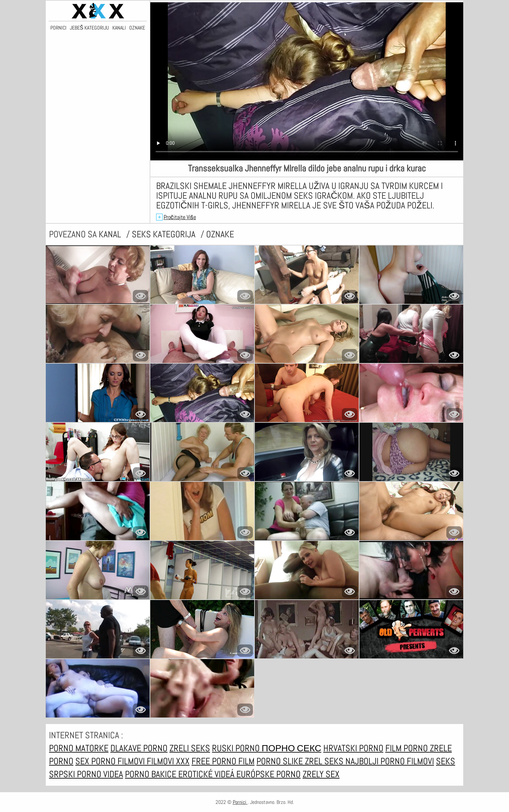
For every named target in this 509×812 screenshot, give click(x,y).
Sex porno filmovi (111, 761)
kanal (111, 234)
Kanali (119, 28)
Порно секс (292, 748)
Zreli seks (190, 748)
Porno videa (100, 774)
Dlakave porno (139, 748)
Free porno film (223, 761)
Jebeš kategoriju (90, 28)
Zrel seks (325, 761)
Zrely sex (321, 774)
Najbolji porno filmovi (390, 761)
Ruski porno (237, 748)
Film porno (408, 748)
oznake (220, 234)
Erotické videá (207, 774)
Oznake (137, 28)
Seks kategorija (165, 234)
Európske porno (268, 774)
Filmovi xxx (168, 761)
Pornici (58, 28)
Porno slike (281, 761)
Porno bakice (152, 774)
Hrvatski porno (353, 748)
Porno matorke (79, 748)
